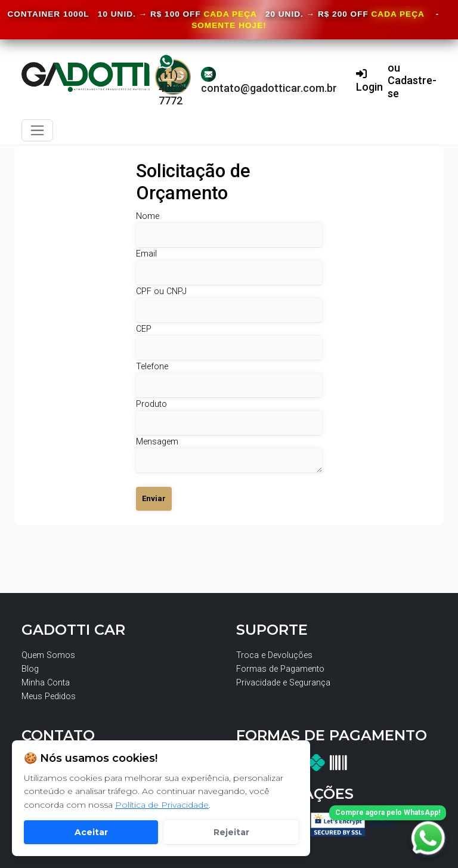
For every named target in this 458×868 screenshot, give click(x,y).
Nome (148, 216)
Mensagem (157, 442)
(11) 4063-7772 (173, 80)
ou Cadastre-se (412, 81)
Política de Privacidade (162, 805)
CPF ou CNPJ (161, 291)
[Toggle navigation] (37, 130)
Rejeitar (231, 832)
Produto (151, 404)
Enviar (154, 498)
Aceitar (91, 832)
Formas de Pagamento (280, 669)
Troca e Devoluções (274, 655)
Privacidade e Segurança (283, 683)
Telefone (152, 367)
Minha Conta (46, 683)
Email (146, 254)
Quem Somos (48, 655)
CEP (144, 329)
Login (369, 81)
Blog (30, 669)
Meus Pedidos (49, 696)
